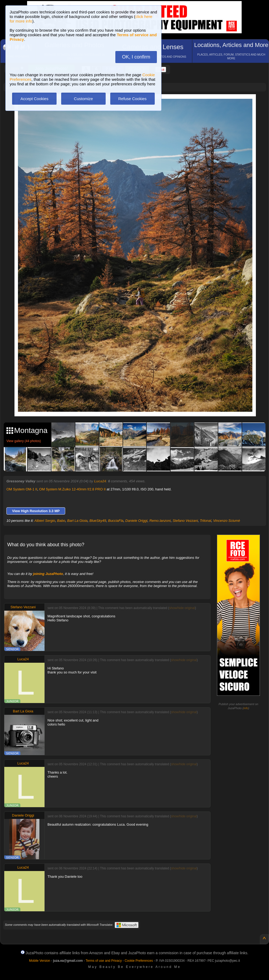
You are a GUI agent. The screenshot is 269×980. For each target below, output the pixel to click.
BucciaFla (116, 521)
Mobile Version (40, 961)
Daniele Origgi (136, 521)
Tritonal (205, 521)
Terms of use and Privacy (104, 961)
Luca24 (100, 481)
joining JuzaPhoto (48, 574)
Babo (61, 521)
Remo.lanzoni (160, 521)
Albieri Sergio (45, 521)
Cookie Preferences (139, 961)
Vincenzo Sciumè (227, 521)
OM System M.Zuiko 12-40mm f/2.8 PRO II (72, 489)
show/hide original (182, 608)
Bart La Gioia (77, 521)
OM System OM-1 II (22, 489)
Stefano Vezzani (185, 521)
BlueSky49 (98, 521)
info (246, 708)
